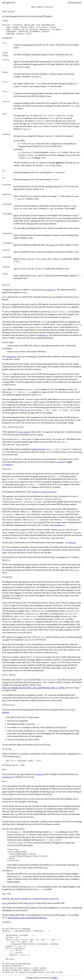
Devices (45, 899)
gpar (4, 479)
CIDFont (20, 550)
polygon (52, 245)
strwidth (61, 462)
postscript (26, 410)
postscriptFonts (49, 492)
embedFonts (44, 335)
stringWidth (7, 465)
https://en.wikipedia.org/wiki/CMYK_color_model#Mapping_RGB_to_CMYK (33, 688)
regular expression (38, 449)
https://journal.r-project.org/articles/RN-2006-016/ (27, 918)
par (49, 476)
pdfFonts (66, 317)
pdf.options (49, 290)
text (52, 585)
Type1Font (9, 550)
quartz (31, 903)
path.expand (24, 432)
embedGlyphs (7, 777)
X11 (46, 868)
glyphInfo (39, 774)
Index (55, 978)
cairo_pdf (6, 903)
